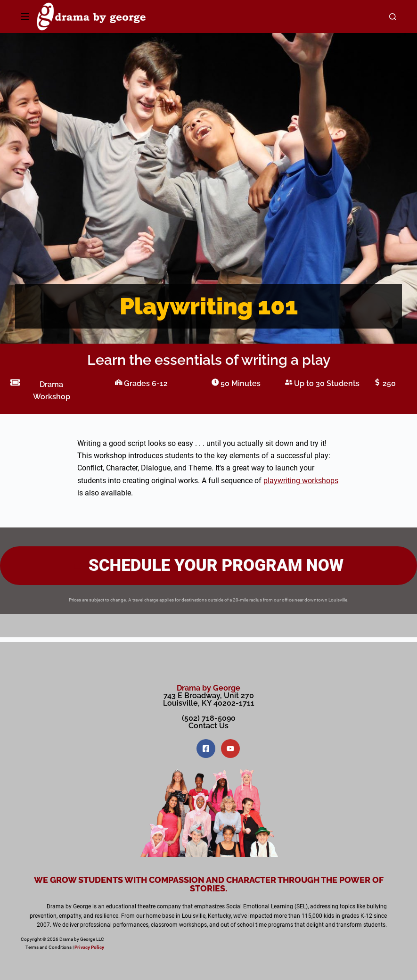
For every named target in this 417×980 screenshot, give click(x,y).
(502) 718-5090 (209, 718)
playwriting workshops (301, 481)
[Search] (393, 17)
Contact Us (208, 726)
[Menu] (25, 16)
